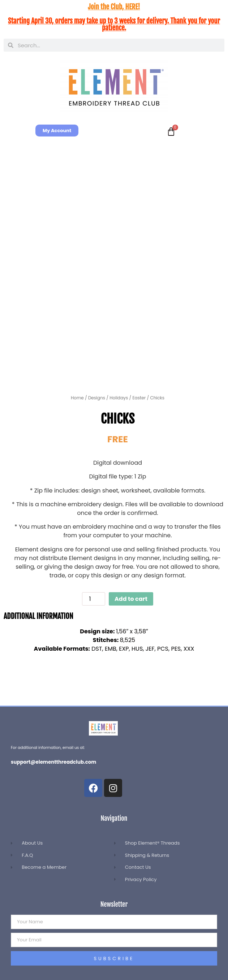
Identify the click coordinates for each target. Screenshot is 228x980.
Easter (139, 398)
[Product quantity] (94, 599)
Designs (97, 398)
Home (77, 398)
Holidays (119, 398)
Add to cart (131, 599)
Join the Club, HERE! (114, 7)
